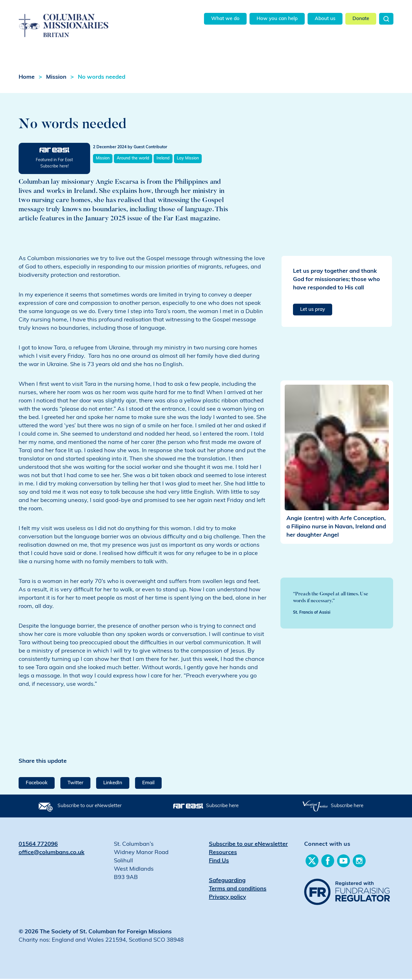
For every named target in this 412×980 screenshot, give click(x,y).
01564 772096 (38, 845)
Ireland (163, 160)
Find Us (219, 862)
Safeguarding (227, 882)
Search (386, 19)
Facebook (37, 784)
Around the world (133, 160)
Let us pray (313, 311)
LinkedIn (113, 784)
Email (148, 784)
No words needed (102, 78)
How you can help (277, 19)
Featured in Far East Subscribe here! (54, 164)
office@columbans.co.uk (51, 854)
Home (27, 78)
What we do (225, 19)
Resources (223, 854)
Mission (56, 78)
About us (325, 19)
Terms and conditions (238, 890)
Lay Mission (188, 160)
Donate (361, 19)
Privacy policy (227, 898)
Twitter (75, 784)
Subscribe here (222, 807)
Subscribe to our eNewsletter (90, 807)
